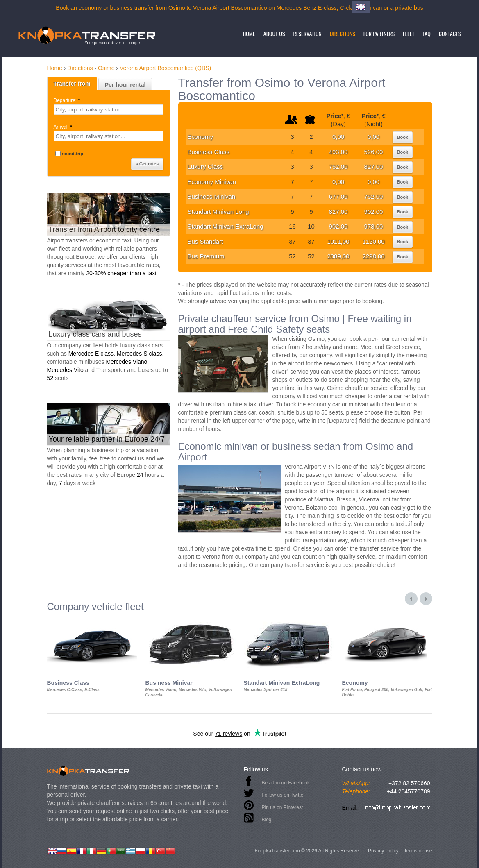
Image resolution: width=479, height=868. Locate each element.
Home (249, 33)
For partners (379, 33)
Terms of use (418, 851)
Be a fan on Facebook (286, 783)
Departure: (68, 100)
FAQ (426, 33)
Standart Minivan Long (218, 212)
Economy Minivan (212, 182)
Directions (343, 33)
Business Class (209, 152)
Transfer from (72, 84)
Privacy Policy (383, 851)
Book (403, 137)
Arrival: (64, 127)
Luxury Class (205, 167)
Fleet (409, 33)
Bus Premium (206, 256)
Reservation (307, 33)
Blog (267, 820)
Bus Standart (205, 241)
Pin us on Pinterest (283, 807)
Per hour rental (125, 85)
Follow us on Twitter (284, 795)
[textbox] (109, 110)
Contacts (450, 33)
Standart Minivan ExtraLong (226, 226)
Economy (201, 137)
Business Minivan (212, 196)
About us (274, 33)
